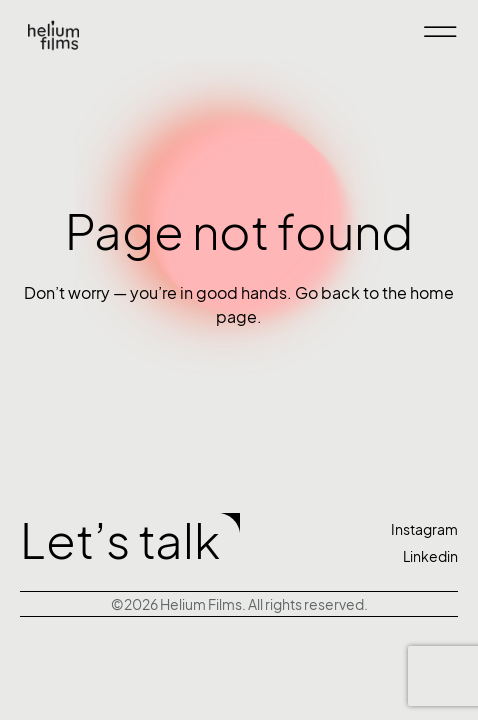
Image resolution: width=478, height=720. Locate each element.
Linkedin (430, 556)
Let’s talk (120, 541)
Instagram (424, 529)
